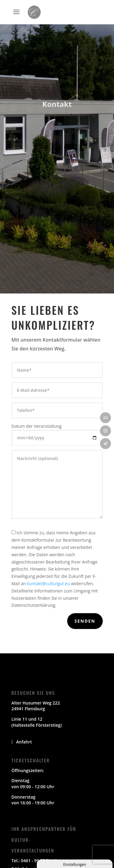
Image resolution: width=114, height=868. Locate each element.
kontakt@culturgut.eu (48, 583)
